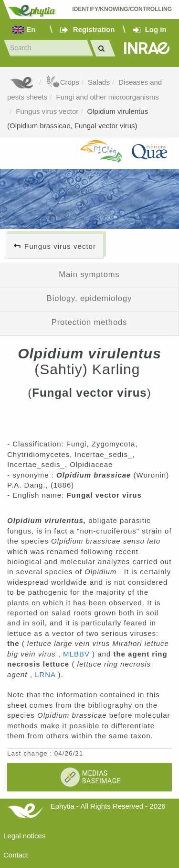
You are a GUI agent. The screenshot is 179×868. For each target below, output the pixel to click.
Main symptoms (89, 274)
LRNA (46, 674)
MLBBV (78, 654)
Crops (63, 82)
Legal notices (24, 836)
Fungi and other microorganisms (108, 97)
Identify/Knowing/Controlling (122, 9)
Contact (16, 855)
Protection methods (89, 322)
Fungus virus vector (47, 111)
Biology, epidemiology (89, 298)
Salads (99, 82)
